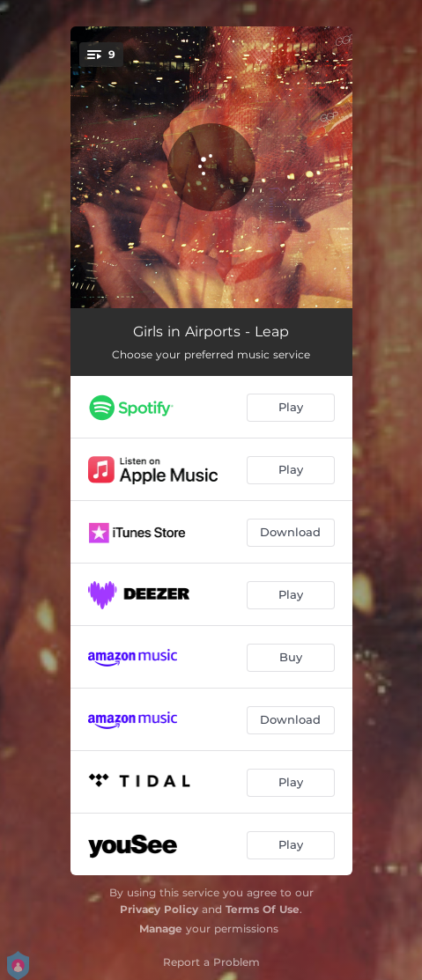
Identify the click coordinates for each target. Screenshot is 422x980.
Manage (161, 928)
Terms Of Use (263, 909)
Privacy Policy (159, 909)
